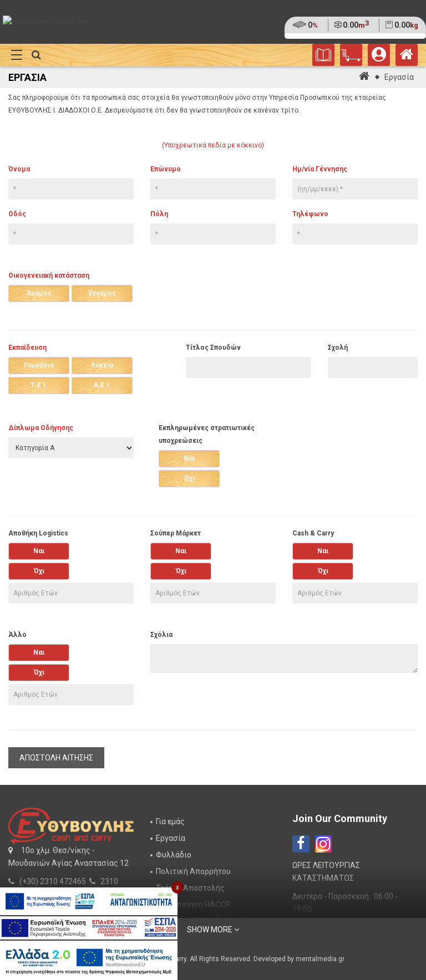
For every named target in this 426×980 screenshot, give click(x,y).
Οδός (17, 214)
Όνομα (19, 169)
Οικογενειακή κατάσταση (49, 275)
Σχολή (338, 348)
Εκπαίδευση (27, 348)
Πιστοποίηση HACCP (193, 905)
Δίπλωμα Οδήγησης (41, 428)
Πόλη (159, 214)
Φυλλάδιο (174, 855)
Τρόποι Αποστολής (190, 888)
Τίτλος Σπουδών (213, 348)
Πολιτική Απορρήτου (193, 871)
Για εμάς (170, 821)
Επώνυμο (166, 169)
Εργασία (399, 77)
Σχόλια (161, 635)
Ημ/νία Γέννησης (320, 169)
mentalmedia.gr (320, 959)
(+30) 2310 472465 (53, 881)
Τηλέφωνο (310, 214)
